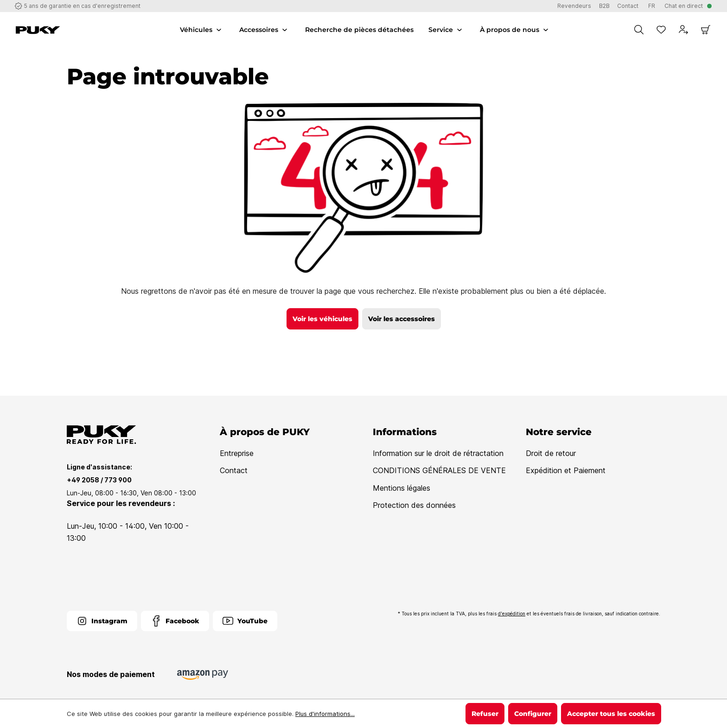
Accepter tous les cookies (611, 714)
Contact (234, 470)
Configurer (533, 714)
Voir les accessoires (402, 319)
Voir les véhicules (322, 319)
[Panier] (706, 30)
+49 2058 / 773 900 (99, 480)
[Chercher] (639, 30)
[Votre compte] (683, 30)
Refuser (485, 714)
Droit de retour (551, 453)
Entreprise (237, 453)
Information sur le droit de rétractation (438, 453)
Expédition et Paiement (566, 470)
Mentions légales (402, 488)
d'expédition (512, 614)
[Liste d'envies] (661, 30)
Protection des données (414, 505)
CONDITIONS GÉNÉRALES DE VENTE (439, 470)
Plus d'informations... (325, 714)
